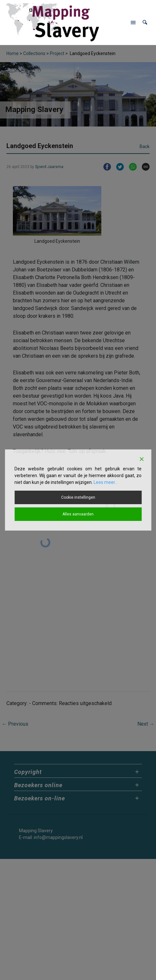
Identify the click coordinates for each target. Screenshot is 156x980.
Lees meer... (106, 482)
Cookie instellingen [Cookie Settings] (78, 497)
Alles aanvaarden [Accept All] (78, 514)
